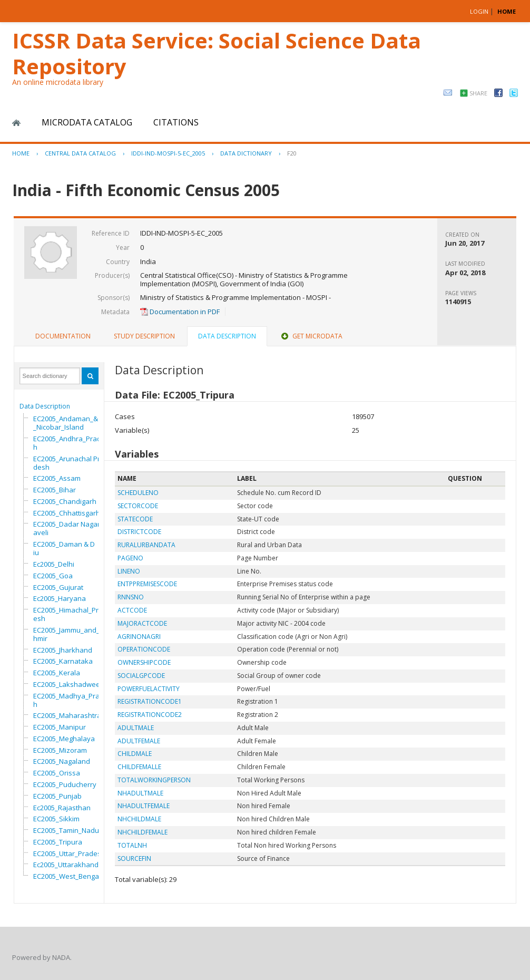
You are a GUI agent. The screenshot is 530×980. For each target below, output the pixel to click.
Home (16, 123)
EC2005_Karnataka (63, 661)
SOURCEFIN (134, 858)
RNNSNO (131, 597)
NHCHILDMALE (139, 819)
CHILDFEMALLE (139, 767)
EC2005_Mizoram (60, 750)
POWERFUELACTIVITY (149, 689)
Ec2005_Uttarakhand (66, 865)
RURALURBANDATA (146, 545)
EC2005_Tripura (58, 842)
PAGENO (130, 558)
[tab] (63, 336)
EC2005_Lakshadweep (69, 684)
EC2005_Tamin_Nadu (66, 830)
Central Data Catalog (80, 153)
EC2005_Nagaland (62, 761)
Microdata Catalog (87, 122)
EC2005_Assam (57, 478)
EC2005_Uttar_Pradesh (69, 853)
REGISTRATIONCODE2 (150, 715)
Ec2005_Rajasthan (62, 808)
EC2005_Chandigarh (65, 501)
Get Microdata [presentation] (311, 336)
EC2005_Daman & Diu (64, 548)
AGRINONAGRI (139, 637)
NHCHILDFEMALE (143, 832)
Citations (176, 122)
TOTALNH (132, 845)
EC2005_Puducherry (65, 784)
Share (478, 93)
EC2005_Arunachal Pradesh (69, 463)
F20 (292, 153)
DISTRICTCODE (139, 532)
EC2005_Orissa (57, 773)
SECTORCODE (138, 506)
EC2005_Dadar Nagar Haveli (70, 528)
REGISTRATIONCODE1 (150, 701)
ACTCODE (132, 610)
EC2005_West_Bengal (67, 876)
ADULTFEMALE (139, 741)
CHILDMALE (135, 754)
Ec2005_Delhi (54, 564)
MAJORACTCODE (142, 623)
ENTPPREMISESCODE (147, 584)
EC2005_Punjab (57, 796)
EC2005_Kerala (57, 673)
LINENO (129, 571)
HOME (507, 11)
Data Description (45, 406)
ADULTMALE (136, 728)
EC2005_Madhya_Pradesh (72, 700)
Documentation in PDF (180, 312)
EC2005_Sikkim (56, 819)
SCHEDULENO (138, 493)
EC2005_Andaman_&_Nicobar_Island (66, 423)
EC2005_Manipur (60, 727)
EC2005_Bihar (55, 490)
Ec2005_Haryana (60, 598)
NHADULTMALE (140, 793)
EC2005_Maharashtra (67, 715)
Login (479, 11)
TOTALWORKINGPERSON (154, 780)
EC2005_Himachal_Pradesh (70, 614)
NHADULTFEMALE (144, 806)
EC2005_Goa (53, 576)
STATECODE (135, 519)
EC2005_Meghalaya (64, 739)
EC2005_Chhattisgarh (67, 513)
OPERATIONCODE (144, 649)
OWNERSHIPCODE (144, 662)
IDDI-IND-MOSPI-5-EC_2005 (168, 153)
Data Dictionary (246, 153)
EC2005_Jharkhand (63, 650)
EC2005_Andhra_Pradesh (71, 443)
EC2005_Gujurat (58, 587)
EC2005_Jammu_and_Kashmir (72, 634)
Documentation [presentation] (63, 336)
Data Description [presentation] (227, 336)
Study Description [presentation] (144, 336)
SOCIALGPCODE (141, 676)
